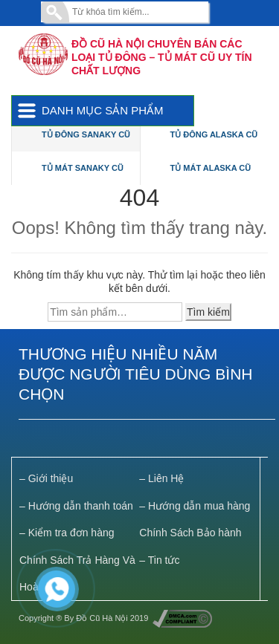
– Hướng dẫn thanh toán (76, 506)
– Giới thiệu (46, 478)
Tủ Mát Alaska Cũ (211, 168)
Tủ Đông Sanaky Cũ (86, 134)
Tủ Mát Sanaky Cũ (83, 168)
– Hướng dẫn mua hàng (195, 506)
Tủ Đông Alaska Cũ (214, 134)
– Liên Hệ (161, 478)
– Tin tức (159, 560)
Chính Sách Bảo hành (190, 533)
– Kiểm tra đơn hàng (67, 533)
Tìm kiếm (208, 312)
